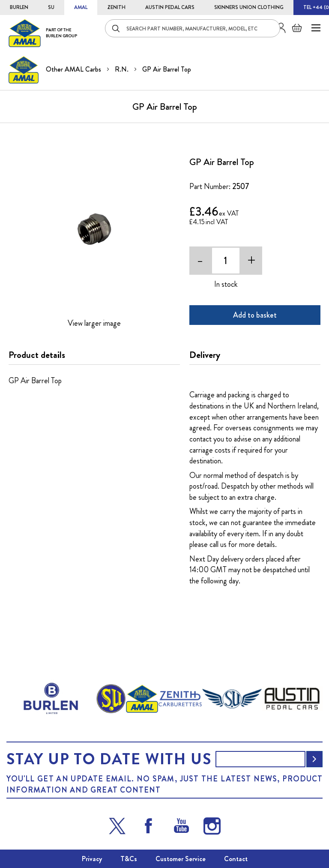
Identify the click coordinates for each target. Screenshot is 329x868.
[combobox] (193, 28)
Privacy (92, 859)
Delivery (205, 355)
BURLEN (19, 7)
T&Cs (129, 859)
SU (51, 7)
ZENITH (116, 7)
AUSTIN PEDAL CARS (170, 7)
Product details (37, 355)
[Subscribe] (314, 759)
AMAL (81, 7)
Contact (236, 859)
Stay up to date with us (109, 759)
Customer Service (181, 859)
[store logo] (43, 33)
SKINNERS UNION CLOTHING (249, 7)
